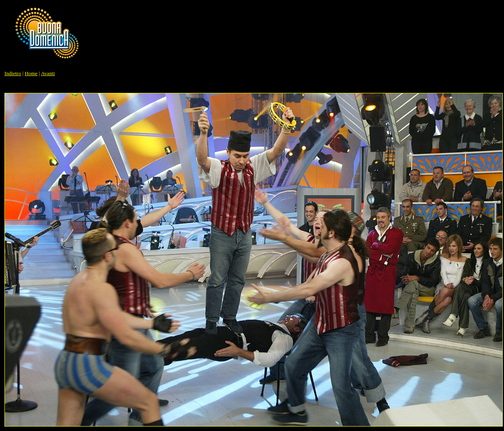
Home (31, 73)
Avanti (48, 73)
